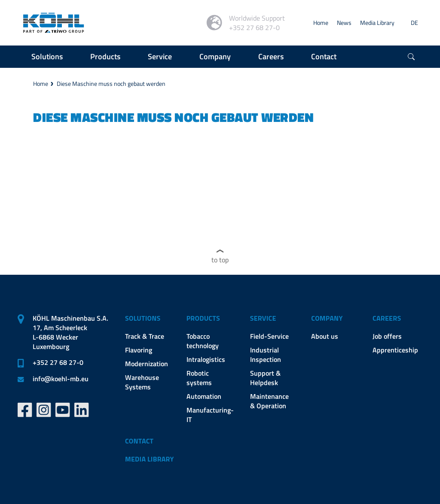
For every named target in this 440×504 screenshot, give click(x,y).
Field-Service (269, 336)
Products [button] (105, 56)
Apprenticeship (395, 350)
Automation (204, 396)
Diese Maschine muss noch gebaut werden (111, 83)
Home (321, 23)
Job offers (387, 336)
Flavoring (139, 350)
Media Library (377, 23)
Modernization (147, 364)
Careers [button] (271, 56)
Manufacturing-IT (210, 415)
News (344, 23)
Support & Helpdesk (265, 378)
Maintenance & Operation (269, 401)
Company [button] (215, 56)
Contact (139, 441)
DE (414, 23)
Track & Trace (145, 336)
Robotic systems (199, 378)
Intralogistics (206, 359)
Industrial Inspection (266, 355)
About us (325, 336)
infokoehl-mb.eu (61, 379)
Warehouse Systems (142, 382)
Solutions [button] (47, 56)
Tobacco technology (203, 341)
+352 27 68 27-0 (58, 362)
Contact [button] (324, 56)
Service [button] (160, 56)
